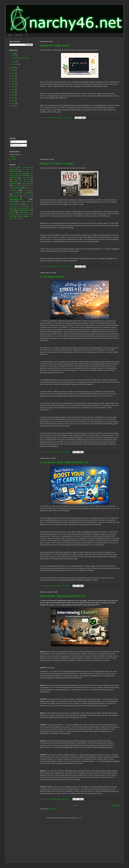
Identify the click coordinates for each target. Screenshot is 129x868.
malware (11, 193)
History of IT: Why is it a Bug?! (57, 164)
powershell (13, 197)
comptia (24, 175)
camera (31, 174)
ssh (19, 206)
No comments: (68, 118)
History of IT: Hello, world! (54, 46)
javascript (18, 188)
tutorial (12, 212)
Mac (29, 191)
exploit (16, 180)
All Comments (16, 145)
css (30, 175)
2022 (13, 76)
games (20, 182)
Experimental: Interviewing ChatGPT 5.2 (63, 596)
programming (16, 199)
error (31, 177)
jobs (26, 188)
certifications (15, 175)
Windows (20, 216)
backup (19, 174)
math (18, 193)
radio (20, 202)
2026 (13, 53)
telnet (29, 208)
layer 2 (31, 188)
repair (31, 202)
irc (27, 186)
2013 (13, 100)
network (30, 193)
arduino (24, 172)
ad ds (22, 168)
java (11, 188)
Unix (29, 212)
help (31, 184)
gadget (12, 182)
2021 (13, 79)
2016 (13, 92)
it (31, 186)
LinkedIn (14, 159)
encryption (24, 178)
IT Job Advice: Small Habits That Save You (64, 462)
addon (28, 168)
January (16, 64)
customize (13, 177)
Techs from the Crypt (17, 208)
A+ (16, 168)
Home (10, 35)
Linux (14, 190)
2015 (13, 95)
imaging (22, 186)
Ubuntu (21, 212)
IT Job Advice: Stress (52, 277)
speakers (12, 206)
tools (11, 210)
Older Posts (115, 806)
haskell (24, 184)
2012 (13, 103)
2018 (13, 87)
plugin (28, 195)
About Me (19, 35)
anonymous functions (24, 170)
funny (28, 180)
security (16, 204)
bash (24, 174)
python (12, 201)
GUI (28, 182)
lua (24, 191)
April (15, 61)
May (15, 56)
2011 (13, 106)
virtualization (13, 214)
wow (16, 218)
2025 (13, 68)
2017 (13, 90)
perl (15, 195)
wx (20, 218)
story (24, 206)
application (13, 171)
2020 (13, 81)
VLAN (21, 214)
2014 (13, 98)
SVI (30, 206)
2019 (13, 84)
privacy (27, 197)
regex (26, 202)
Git (27, 35)
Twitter (13, 157)
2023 (13, 73)
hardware (13, 184)
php (21, 195)
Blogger (80, 818)
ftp (22, 180)
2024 (13, 70)
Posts (13, 142)
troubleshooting (23, 210)
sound (28, 204)
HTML (15, 186)
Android (12, 170)
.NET (11, 168)
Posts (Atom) (52, 809)
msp (23, 193)
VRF (27, 214)
